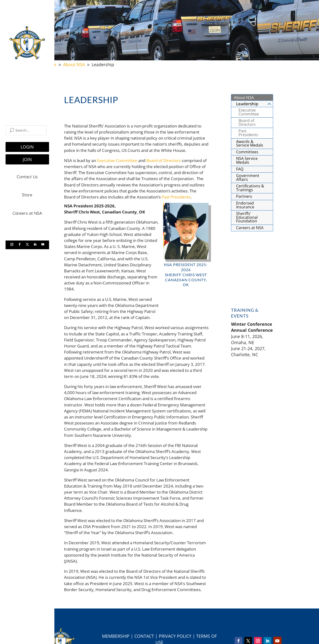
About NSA (244, 97)
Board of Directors (163, 160)
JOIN (27, 159)
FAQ (240, 169)
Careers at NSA (27, 212)
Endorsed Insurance (245, 205)
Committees (247, 152)
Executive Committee (117, 160)
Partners (244, 196)
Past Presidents (176, 197)
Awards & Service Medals (250, 143)
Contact (144, 636)
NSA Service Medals (247, 160)
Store (27, 195)
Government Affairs (248, 177)
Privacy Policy (175, 636)
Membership (116, 636)
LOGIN (27, 147)
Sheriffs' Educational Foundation (247, 217)
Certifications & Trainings (250, 188)
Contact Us (27, 177)
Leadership (254, 104)
